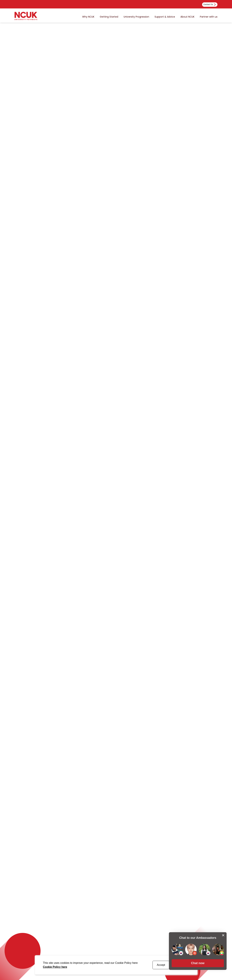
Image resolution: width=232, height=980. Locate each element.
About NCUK (187, 17)
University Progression (136, 17)
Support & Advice (165, 17)
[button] (197, 963)
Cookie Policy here (55, 967)
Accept (161, 965)
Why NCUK (88, 17)
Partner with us (209, 17)
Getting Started (109, 17)
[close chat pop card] (223, 934)
